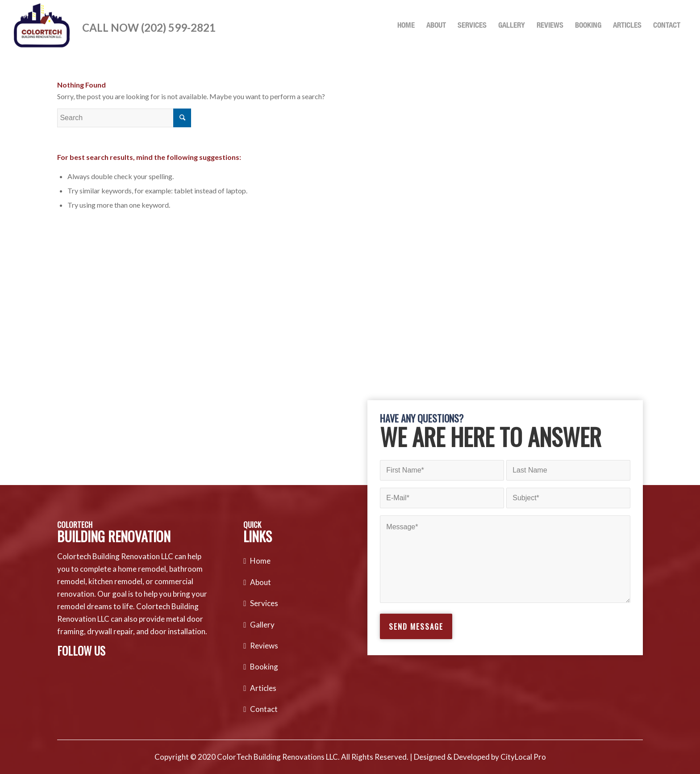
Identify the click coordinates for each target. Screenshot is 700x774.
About (260, 582)
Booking (264, 667)
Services (264, 603)
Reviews (264, 646)
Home (260, 561)
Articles (263, 688)
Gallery (262, 625)
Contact (264, 709)
